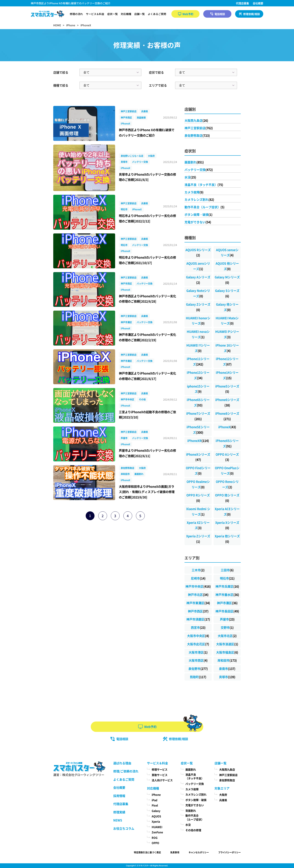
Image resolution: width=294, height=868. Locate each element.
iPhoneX (227, 427)
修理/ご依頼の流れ (126, 771)
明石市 (227, 578)
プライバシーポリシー (229, 852)
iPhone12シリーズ (227, 361)
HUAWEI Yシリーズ (198, 348)
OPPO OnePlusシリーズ (227, 471)
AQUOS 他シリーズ (227, 266)
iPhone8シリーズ (227, 416)
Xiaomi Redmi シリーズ (198, 511)
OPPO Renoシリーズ (227, 484)
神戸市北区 (198, 595)
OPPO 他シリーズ (227, 498)
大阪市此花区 (198, 644)
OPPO (155, 843)
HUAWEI (157, 827)
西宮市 (198, 627)
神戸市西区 (198, 611)
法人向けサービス (162, 780)
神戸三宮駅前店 (199, 128)
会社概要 (258, 3)
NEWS (118, 820)
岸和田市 (227, 660)
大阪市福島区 (227, 652)
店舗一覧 (139, 14)
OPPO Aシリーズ (227, 457)
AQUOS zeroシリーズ (198, 266)
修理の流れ (76, 14)
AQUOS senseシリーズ (227, 252)
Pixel (155, 805)
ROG (155, 838)
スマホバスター (143, 865)
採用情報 (119, 796)
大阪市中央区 (198, 636)
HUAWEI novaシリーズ (198, 334)
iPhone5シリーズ (227, 389)
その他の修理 (193, 830)
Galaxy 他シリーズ (227, 307)
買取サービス (160, 775)
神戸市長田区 (227, 611)
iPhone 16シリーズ (227, 348)
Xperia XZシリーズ (198, 525)
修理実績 (119, 812)
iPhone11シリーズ (198, 361)
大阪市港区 (198, 652)
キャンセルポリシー (199, 852)
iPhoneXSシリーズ (227, 443)
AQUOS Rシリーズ (198, 252)
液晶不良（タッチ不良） (204, 185)
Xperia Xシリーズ (227, 525)
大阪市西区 (198, 660)
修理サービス (160, 769)
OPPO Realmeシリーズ (198, 484)
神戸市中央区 (198, 586)
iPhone (156, 795)
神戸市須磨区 (198, 619)
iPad (154, 800)
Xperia (156, 821)
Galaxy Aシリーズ (198, 280)
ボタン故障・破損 (198, 214)
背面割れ (191, 811)
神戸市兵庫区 (227, 586)
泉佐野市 (198, 669)
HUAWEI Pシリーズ (227, 334)
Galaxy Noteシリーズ (198, 293)
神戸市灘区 (227, 603)
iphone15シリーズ (198, 389)
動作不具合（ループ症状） (204, 207)
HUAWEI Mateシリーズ (227, 321)
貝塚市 (227, 677)
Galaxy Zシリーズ (198, 307)
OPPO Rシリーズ (198, 498)
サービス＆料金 (95, 14)
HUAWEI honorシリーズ (198, 321)
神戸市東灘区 (198, 603)
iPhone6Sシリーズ (198, 402)
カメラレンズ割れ (199, 199)
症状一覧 (112, 14)
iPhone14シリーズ (227, 375)
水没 (190, 177)
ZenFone (157, 832)
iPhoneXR (198, 441)
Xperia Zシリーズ (198, 539)
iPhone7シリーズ (198, 416)
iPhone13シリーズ (198, 375)
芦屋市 (227, 619)
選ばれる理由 (122, 763)
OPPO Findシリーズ (198, 471)
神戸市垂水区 (227, 595)
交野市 (227, 627)
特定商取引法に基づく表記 (147, 852)
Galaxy (156, 811)
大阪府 (223, 795)
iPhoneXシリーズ (198, 457)
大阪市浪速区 (227, 644)
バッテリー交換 (199, 170)
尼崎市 (198, 578)
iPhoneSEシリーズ (198, 430)
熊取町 (198, 677)
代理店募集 (242, 3)
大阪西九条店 (196, 120)
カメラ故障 (194, 192)
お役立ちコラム (124, 828)
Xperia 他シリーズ (227, 539)
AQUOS (156, 816)
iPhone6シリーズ (227, 402)
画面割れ (194, 162)
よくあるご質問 (157, 14)
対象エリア (222, 788)
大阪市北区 (227, 636)
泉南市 (227, 669)
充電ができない (198, 222)
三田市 (227, 570)
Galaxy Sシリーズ (227, 293)
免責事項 (175, 852)
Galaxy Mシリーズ (227, 280)
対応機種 (126, 14)
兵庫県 (223, 800)
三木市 (198, 570)
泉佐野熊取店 (197, 135)
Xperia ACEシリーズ (227, 511)
